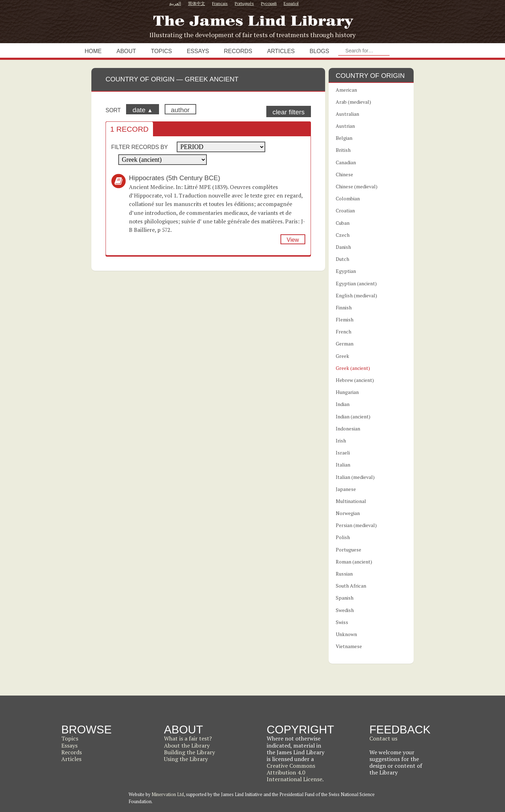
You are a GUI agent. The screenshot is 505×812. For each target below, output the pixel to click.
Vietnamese (349, 646)
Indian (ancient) (353, 416)
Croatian (345, 210)
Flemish (345, 319)
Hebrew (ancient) (355, 380)
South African (351, 586)
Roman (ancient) (354, 562)
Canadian (346, 162)
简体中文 (197, 3)
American (346, 90)
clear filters (289, 112)
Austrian (345, 126)
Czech (343, 235)
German (345, 344)
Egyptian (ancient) (356, 283)
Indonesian (348, 428)
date (143, 110)
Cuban (343, 223)
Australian (347, 114)
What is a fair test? (188, 738)
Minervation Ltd (168, 794)
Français (220, 3)
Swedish (345, 610)
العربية (175, 3)
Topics (161, 51)
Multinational (351, 501)
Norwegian (348, 513)
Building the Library (189, 752)
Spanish (345, 598)
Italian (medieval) (355, 477)
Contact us (383, 738)
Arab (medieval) (353, 102)
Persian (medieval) (356, 525)
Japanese (346, 489)
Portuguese (348, 550)
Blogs (319, 51)
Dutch (342, 259)
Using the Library (186, 759)
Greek (342, 356)
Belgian (344, 138)
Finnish (344, 307)
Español (291, 3)
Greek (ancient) (353, 368)
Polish (343, 537)
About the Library (187, 745)
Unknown (346, 634)
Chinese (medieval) (357, 186)
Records (238, 51)
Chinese (344, 174)
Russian (344, 574)
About (126, 51)
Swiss (342, 622)
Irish (341, 441)
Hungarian (347, 392)
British (343, 150)
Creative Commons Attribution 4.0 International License (294, 772)
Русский (269, 3)
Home (93, 51)
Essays (198, 51)
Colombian (348, 198)
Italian (343, 465)
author (180, 110)
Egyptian (346, 271)
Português (244, 3)
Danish (343, 247)
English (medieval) (356, 295)
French (344, 331)
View (293, 240)
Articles (281, 51)
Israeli (343, 453)
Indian (343, 404)
